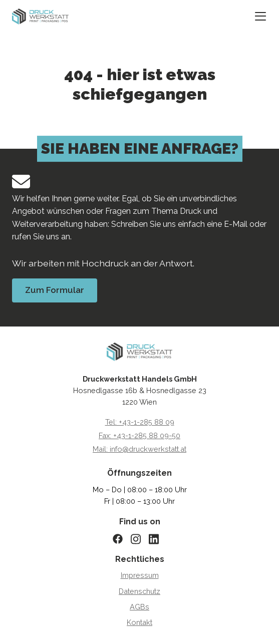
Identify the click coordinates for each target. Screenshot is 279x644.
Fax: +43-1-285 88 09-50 (139, 435)
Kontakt (139, 622)
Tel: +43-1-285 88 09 (140, 422)
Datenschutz (139, 591)
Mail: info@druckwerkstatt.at (139, 449)
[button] (18, 626)
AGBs (139, 607)
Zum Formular (55, 290)
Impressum (140, 575)
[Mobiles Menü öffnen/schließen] (260, 17)
